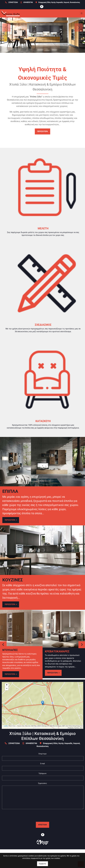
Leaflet (6, 726)
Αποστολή (43, 825)
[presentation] (43, 815)
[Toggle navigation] (82, 13)
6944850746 (28, 2)
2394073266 (13, 2)
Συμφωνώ (42, 864)
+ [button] (7, 685)
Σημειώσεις (42, 783)
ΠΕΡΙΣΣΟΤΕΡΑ (42, 131)
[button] (6, 27)
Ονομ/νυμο (42, 754)
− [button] (7, 689)
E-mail (42, 764)
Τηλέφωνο (42, 773)
